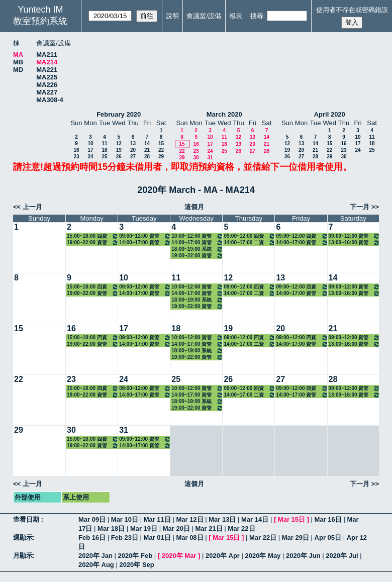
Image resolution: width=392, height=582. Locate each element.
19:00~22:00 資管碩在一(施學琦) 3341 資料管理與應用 (93, 242)
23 (76, 157)
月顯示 (23, 556)
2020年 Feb (135, 556)
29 (161, 157)
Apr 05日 (328, 538)
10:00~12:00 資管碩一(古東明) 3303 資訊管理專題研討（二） (197, 236)
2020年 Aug (96, 565)
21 (147, 150)
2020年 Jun (303, 556)
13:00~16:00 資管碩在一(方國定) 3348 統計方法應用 (354, 242)
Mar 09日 (92, 519)
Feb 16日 (92, 538)
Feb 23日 (125, 538)
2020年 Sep (136, 565)
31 (210, 158)
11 (104, 143)
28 (147, 157)
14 (147, 143)
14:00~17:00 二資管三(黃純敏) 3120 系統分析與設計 (250, 242)
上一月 (32, 207)
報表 (236, 16)
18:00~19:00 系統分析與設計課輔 (197, 249)
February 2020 (119, 114)
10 (90, 143)
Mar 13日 (222, 519)
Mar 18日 (111, 528)
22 (161, 150)
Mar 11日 (157, 519)
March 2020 (224, 114)
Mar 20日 (176, 528)
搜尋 (257, 16)
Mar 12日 (189, 519)
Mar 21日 (209, 528)
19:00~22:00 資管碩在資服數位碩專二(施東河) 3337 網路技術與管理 (197, 256)
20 (133, 150)
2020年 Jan (95, 556)
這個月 (194, 207)
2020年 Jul (342, 556)
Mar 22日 (241, 528)
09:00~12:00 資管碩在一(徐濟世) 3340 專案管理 (354, 236)
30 (196, 158)
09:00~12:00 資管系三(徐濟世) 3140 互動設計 (145, 236)
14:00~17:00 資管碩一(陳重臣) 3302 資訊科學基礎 (145, 242)
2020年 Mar (179, 556)
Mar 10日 (125, 519)
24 (90, 157)
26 (119, 157)
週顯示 (23, 538)
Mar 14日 (255, 519)
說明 (172, 16)
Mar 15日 (291, 519)
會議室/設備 (204, 16)
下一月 (360, 207)
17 (90, 150)
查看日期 (27, 519)
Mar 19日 (144, 528)
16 (76, 150)
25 (104, 157)
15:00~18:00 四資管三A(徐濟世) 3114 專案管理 (93, 236)
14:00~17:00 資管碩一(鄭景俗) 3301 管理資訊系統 (197, 242)
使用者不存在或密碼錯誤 (352, 10)
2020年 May (263, 556)
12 (119, 143)
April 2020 (330, 114)
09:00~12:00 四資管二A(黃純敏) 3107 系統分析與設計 (302, 236)
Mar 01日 (157, 538)
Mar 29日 (296, 538)
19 (119, 150)
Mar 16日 (328, 519)
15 (161, 143)
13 (133, 143)
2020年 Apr (223, 556)
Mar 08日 (189, 538)
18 (104, 150)
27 (133, 157)
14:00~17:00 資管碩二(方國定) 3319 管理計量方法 (302, 242)
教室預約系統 (40, 21)
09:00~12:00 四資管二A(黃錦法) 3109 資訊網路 (250, 236)
